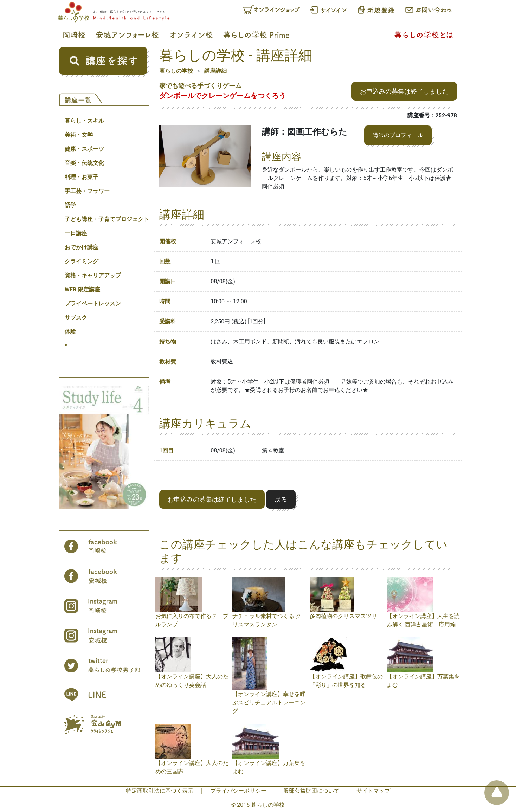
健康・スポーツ (84, 149)
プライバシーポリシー (238, 791)
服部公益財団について (311, 791)
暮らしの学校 (176, 71)
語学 (70, 205)
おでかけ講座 (82, 247)
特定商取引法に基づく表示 (160, 791)
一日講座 (76, 233)
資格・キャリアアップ (93, 275)
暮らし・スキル (84, 121)
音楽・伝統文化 (84, 163)
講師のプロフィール (398, 135)
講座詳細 (215, 71)
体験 (70, 332)
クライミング (82, 261)
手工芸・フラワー (87, 191)
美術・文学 (79, 135)
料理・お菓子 (82, 177)
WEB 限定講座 (82, 289)
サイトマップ (373, 791)
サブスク (76, 318)
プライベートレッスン (93, 304)
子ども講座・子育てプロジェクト (107, 219)
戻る (281, 499)
